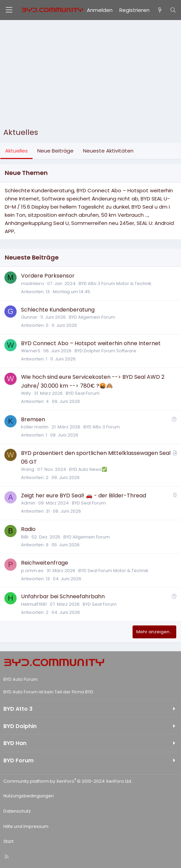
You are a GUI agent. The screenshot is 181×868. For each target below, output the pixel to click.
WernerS (31, 351)
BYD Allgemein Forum (92, 317)
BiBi (25, 537)
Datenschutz (17, 811)
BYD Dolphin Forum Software (105, 351)
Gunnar (29, 317)
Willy (26, 393)
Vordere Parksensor (48, 276)
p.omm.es (32, 571)
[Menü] (9, 10)
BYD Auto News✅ (88, 469)
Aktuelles (16, 151)
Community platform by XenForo (68, 781)
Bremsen (33, 419)
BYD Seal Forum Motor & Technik (113, 571)
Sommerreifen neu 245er (103, 223)
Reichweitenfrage (45, 563)
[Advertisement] (90, 75)
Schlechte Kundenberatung (39, 190)
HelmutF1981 (34, 604)
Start (8, 841)
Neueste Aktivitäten (108, 151)
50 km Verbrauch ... (125, 215)
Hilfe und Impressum (26, 826)
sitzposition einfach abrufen (63, 215)
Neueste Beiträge (32, 257)
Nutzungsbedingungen (29, 796)
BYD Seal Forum (83, 393)
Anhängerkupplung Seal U (37, 223)
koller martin (35, 427)
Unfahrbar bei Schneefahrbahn (63, 596)
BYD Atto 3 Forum (102, 427)
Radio (28, 529)
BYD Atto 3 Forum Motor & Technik (115, 284)
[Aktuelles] (159, 10)
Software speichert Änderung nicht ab (90, 199)
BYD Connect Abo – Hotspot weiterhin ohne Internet (91, 343)
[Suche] (173, 10)
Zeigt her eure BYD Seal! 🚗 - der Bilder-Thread (84, 495)
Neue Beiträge (55, 151)
